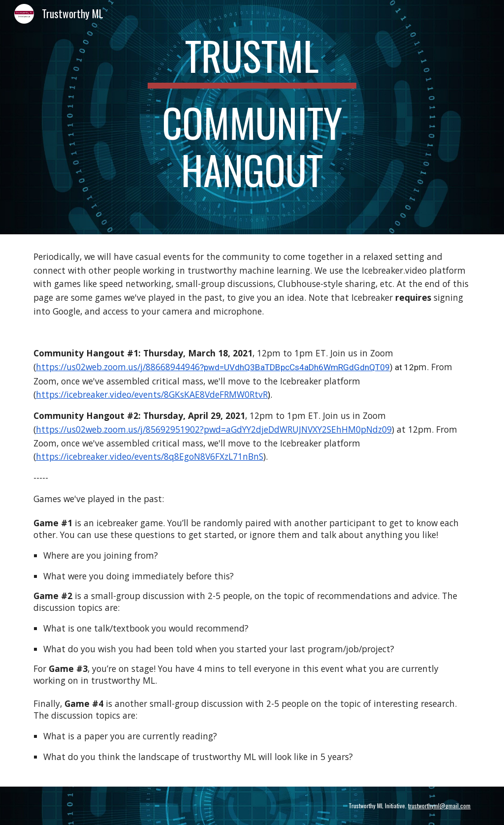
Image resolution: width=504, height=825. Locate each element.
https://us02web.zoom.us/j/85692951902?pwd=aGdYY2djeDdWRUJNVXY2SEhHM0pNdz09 (214, 429)
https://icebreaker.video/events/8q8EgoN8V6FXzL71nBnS (150, 456)
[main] (252, 117)
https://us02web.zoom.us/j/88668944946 (118, 367)
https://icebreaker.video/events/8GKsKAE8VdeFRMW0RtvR (152, 394)
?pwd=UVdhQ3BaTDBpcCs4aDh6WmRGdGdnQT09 (295, 367)
